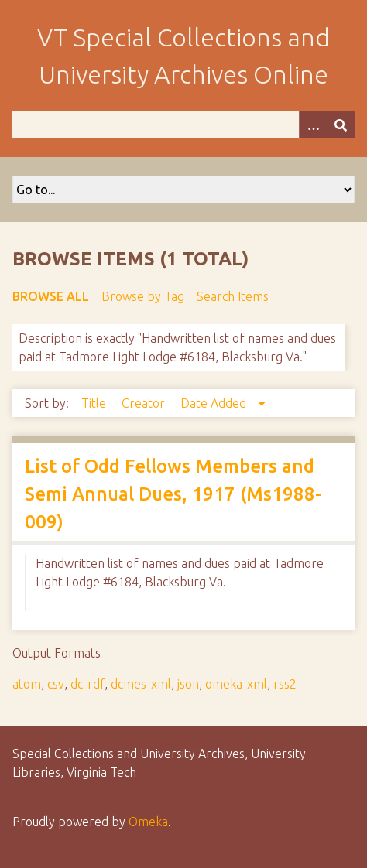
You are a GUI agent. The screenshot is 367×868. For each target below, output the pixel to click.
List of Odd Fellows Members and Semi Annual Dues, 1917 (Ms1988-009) (173, 494)
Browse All (51, 296)
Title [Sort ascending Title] (95, 403)
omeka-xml (236, 684)
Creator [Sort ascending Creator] (145, 403)
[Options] (313, 125)
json (188, 684)
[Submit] (341, 125)
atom (27, 684)
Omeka (148, 822)
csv (56, 684)
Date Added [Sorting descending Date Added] (215, 403)
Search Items (233, 296)
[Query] (183, 125)
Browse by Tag (143, 296)
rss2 (285, 684)
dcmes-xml (141, 684)
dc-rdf (87, 684)
